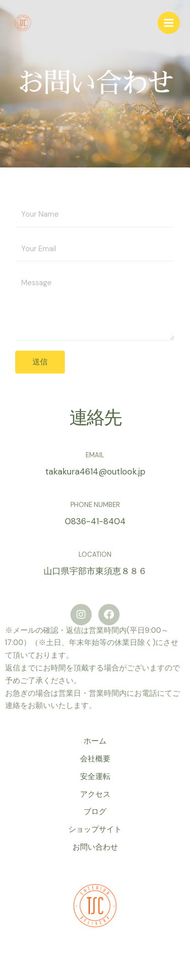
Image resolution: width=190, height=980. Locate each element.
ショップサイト (95, 830)
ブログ (95, 812)
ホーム (95, 741)
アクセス (95, 795)
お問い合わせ (95, 847)
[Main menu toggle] (169, 23)
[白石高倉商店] (23, 23)
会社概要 (95, 759)
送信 (40, 362)
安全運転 (95, 777)
